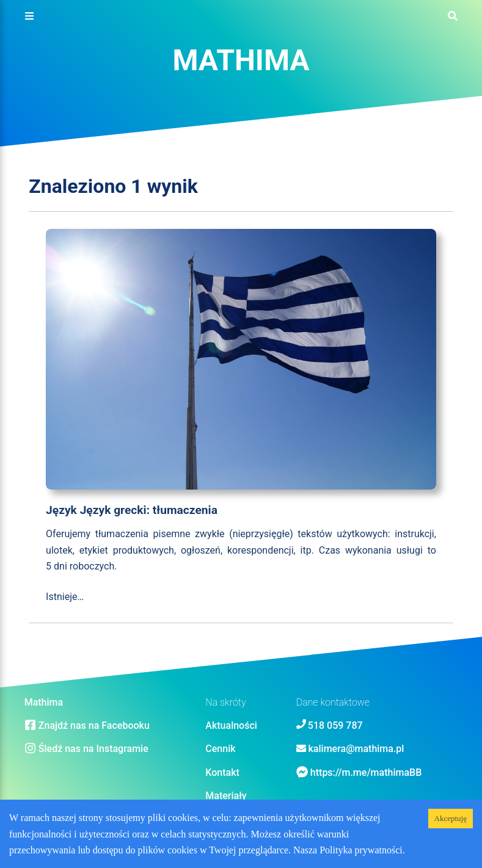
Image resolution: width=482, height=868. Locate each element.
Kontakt (222, 772)
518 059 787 (335, 725)
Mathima (241, 60)
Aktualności (231, 725)
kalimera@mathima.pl (356, 749)
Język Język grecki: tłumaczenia (132, 510)
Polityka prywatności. (362, 850)
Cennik (220, 749)
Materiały (226, 796)
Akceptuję (451, 818)
